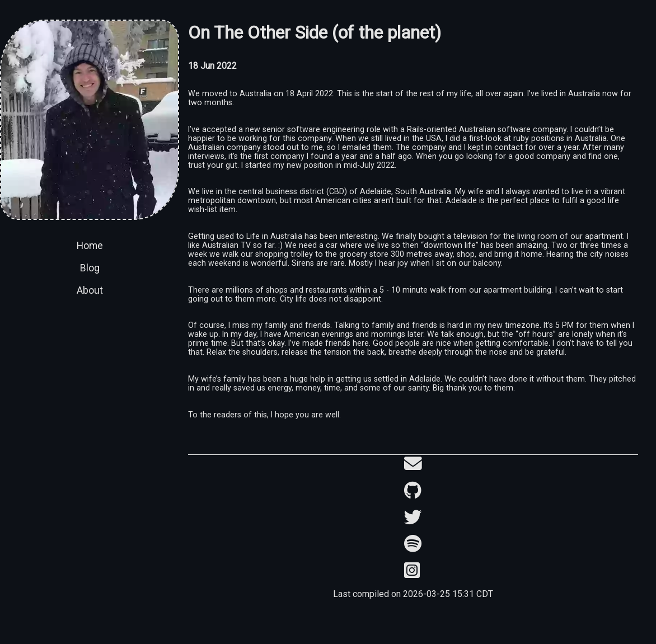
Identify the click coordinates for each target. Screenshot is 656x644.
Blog (90, 268)
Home (90, 246)
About (90, 290)
